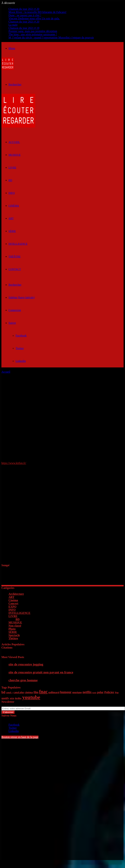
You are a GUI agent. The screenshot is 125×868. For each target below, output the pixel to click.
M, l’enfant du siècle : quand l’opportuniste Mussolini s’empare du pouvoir (51, 38)
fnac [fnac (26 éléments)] (43, 692)
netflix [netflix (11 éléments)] (87, 692)
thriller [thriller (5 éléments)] (18, 698)
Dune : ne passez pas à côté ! (25, 15)
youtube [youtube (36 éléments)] (31, 697)
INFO (12, 193)
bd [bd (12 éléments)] (3, 692)
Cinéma (14, 206)
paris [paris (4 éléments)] (94, 693)
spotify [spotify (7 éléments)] (5, 698)
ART (11, 218)
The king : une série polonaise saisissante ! (33, 34)
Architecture (16, 594)
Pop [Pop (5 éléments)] (117, 692)
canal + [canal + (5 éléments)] (9, 692)
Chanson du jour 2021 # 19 (24, 28)
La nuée (13, 25)
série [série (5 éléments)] (12, 698)
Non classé (15, 626)
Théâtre (15, 257)
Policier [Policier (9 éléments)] (109, 692)
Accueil (6, 372)
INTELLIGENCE (18, 244)
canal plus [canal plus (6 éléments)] (19, 692)
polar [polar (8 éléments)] (100, 692)
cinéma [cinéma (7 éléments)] (29, 692)
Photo (12, 629)
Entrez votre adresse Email (17, 705)
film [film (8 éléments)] (36, 692)
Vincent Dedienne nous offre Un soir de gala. (34, 18)
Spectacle (14, 635)
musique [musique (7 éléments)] (77, 692)
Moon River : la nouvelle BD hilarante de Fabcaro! (37, 12)
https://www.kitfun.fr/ (14, 463)
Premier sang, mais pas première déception (33, 31)
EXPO (12, 607)
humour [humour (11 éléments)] (66, 692)
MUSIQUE (15, 155)
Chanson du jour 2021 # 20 (24, 9)
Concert (13, 603)
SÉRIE (12, 231)
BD (10, 180)
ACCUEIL (14, 142)
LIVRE (12, 168)
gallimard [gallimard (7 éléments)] (54, 692)
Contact (15, 269)
